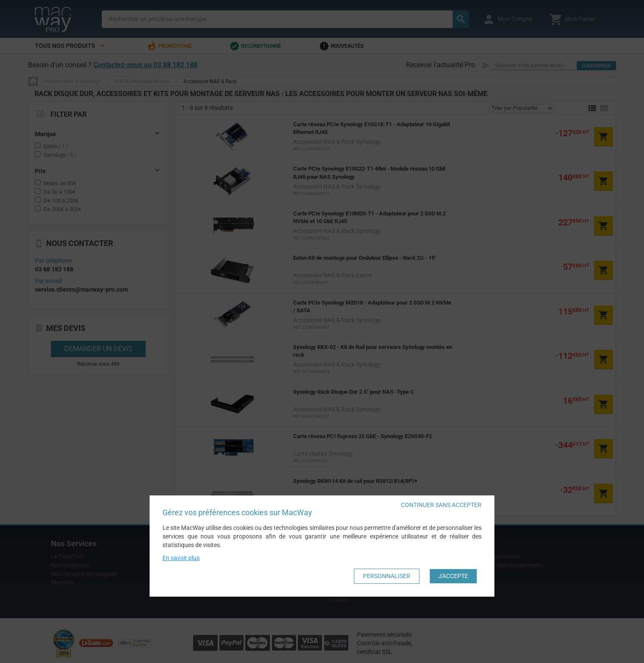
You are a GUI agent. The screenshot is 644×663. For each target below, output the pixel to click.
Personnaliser (387, 576)
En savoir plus (181, 558)
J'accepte (453, 576)
